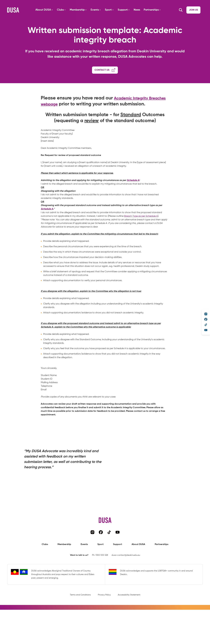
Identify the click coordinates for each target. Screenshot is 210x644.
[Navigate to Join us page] (182, 10)
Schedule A (133, 191)
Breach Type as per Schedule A (141, 227)
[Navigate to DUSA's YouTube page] (206, 330)
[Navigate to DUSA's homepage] (13, 10)
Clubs (58, 10)
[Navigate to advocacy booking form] (105, 71)
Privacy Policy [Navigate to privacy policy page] (104, 605)
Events (92, 10)
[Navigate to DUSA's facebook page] (206, 319)
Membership (75, 10)
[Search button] (200, 10)
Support (120, 10)
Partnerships (149, 10)
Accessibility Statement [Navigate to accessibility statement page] (129, 605)
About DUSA (41, 10)
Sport (106, 10)
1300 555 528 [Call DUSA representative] (102, 566)
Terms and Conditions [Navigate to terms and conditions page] (80, 605)
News (134, 10)
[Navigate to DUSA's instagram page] (206, 314)
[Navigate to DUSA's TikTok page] (206, 325)
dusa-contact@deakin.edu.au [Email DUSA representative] (126, 566)
